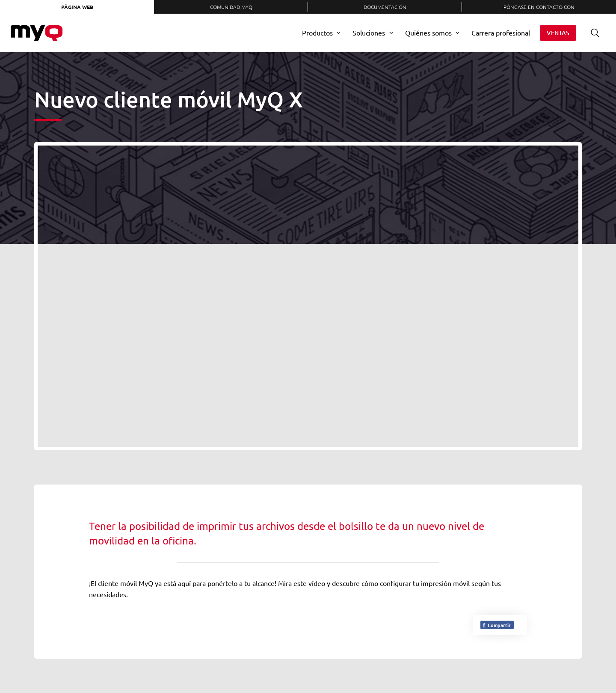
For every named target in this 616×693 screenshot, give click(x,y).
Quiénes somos (428, 33)
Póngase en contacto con (539, 7)
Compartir (496, 625)
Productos (317, 33)
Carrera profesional (501, 33)
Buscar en (592, 33)
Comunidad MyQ (231, 7)
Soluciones (369, 33)
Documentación (385, 7)
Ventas (558, 33)
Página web (77, 7)
